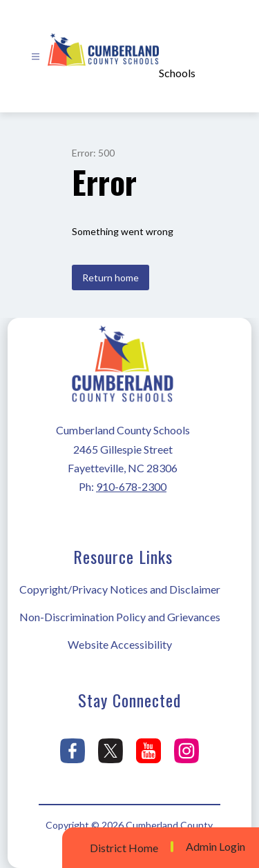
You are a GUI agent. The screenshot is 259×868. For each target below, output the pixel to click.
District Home (124, 848)
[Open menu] (36, 57)
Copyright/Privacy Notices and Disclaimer (120, 589)
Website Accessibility (120, 644)
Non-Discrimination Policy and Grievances (120, 617)
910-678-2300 (131, 486)
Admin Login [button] (215, 847)
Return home (111, 277)
